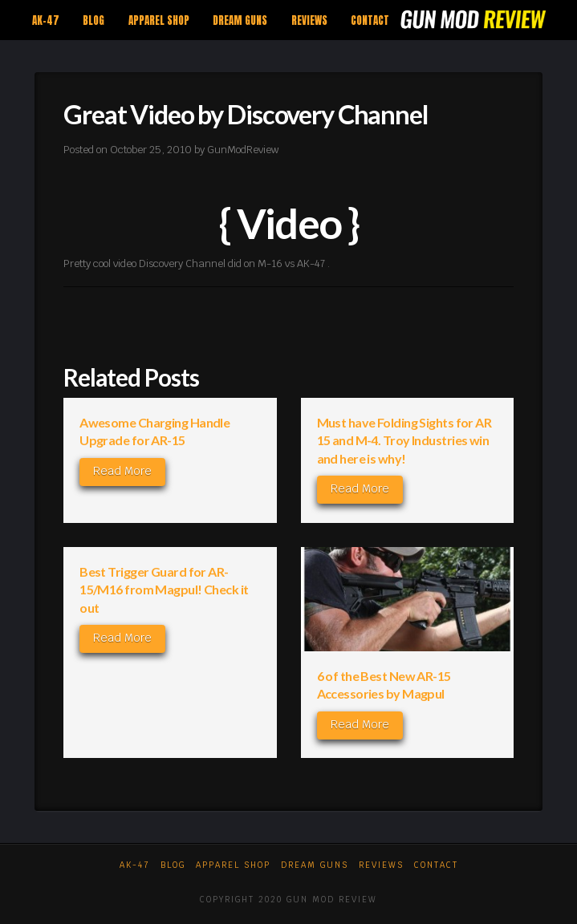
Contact (436, 865)
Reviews (381, 865)
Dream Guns (315, 865)
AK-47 (135, 865)
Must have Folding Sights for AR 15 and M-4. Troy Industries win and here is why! (404, 440)
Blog (173, 865)
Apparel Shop (233, 865)
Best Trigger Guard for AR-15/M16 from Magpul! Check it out (164, 590)
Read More (122, 471)
